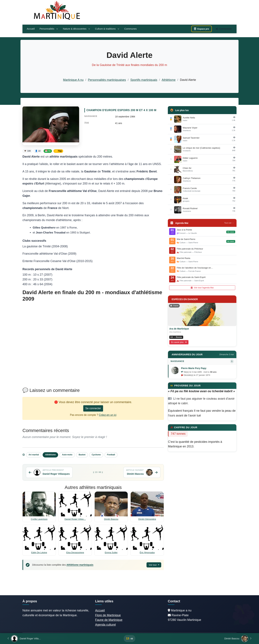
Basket (82, 455)
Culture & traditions (107, 29)
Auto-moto (67, 455)
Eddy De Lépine (39, 552)
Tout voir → (229, 223)
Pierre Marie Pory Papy (194, 368)
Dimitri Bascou (111, 519)
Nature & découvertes (76, 29)
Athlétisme (169, 80)
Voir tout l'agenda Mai (202, 288)
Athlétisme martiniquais (80, 565)
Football (111, 455)
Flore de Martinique (108, 615)
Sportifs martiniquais (144, 80)
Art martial (34, 455)
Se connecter (93, 408)
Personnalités (49, 29)
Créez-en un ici (108, 415)
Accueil (31, 29)
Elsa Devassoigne (75, 552)
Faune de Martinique (109, 620)
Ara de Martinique (179, 329)
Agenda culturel (105, 625)
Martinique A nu (73, 80)
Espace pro (202, 29)
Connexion (224, 29)
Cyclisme (96, 455)
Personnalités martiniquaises (107, 80)
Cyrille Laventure (39, 519)
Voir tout (154, 565)
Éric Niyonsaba (147, 552)
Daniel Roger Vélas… (75, 519)
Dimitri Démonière (147, 519)
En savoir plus (179, 342)
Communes (130, 29)
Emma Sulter (111, 552)
